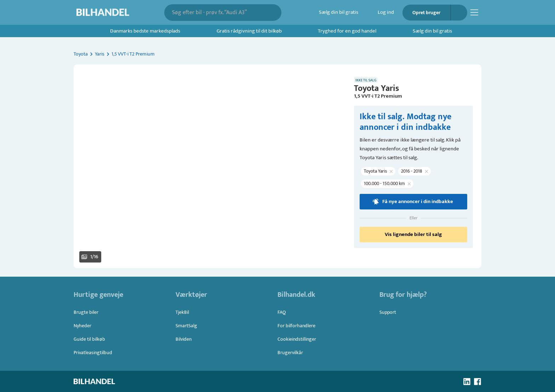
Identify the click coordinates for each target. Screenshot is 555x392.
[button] (210, 166)
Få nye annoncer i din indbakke (413, 202)
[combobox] (218, 13)
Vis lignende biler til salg (413, 235)
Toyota (81, 54)
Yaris (100, 54)
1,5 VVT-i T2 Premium (133, 54)
